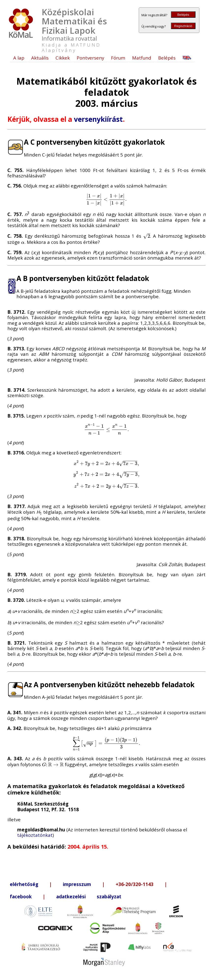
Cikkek (63, 58)
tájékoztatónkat (35, 835)
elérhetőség (24, 884)
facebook (21, 896)
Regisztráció (183, 26)
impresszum (77, 884)
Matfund (142, 58)
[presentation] (107, 199)
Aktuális (40, 58)
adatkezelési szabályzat (89, 896)
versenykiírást (98, 119)
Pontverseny (90, 58)
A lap (19, 58)
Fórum (118, 58)
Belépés (183, 15)
